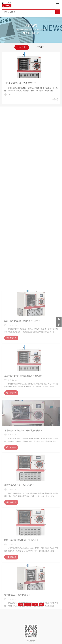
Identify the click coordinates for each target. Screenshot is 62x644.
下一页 (33, 604)
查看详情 (11, 574)
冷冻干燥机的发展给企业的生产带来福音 (22, 558)
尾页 (37, 604)
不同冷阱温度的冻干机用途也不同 (23, 83)
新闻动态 (35, 33)
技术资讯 (22, 47)
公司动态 (40, 47)
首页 (28, 33)
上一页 (29, 604)
